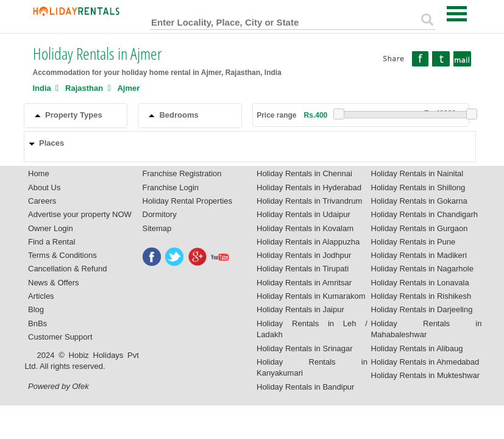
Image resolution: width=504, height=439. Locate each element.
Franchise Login (171, 187)
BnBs (37, 323)
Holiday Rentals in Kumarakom (311, 296)
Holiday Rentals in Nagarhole (422, 269)
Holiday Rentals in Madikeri (419, 255)
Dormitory (160, 214)
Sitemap (157, 228)
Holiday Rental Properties (187, 201)
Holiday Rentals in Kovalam (305, 228)
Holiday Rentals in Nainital (417, 173)
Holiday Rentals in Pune (413, 242)
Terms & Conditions (62, 255)
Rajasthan (84, 88)
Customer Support (60, 337)
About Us (44, 187)
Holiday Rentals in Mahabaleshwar (427, 329)
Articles (41, 296)
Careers (42, 201)
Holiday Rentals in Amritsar (304, 283)
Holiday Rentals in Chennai (304, 173)
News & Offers (54, 283)
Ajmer (128, 88)
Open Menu (457, 14)
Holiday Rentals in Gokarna (419, 201)
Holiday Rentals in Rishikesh (421, 296)
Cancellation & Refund (67, 269)
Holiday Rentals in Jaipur (300, 309)
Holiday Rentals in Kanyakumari (312, 368)
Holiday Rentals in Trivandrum (309, 201)
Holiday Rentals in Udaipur (303, 214)
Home (39, 173)
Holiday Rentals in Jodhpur (304, 255)
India (42, 88)
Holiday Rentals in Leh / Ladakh (312, 329)
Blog (36, 309)
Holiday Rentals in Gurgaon (420, 228)
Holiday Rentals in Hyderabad (309, 187)
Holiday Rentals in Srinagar (305, 348)
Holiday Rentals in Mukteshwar (425, 375)
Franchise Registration (182, 173)
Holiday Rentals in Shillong (418, 187)
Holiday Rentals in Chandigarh (425, 214)
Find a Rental (51, 242)
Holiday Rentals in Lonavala (420, 283)
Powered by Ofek (59, 386)
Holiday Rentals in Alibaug (417, 348)
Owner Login (51, 228)
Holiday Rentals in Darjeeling (422, 309)
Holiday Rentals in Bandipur (305, 387)
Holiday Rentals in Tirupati (303, 269)
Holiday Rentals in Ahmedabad (425, 362)
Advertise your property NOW (80, 214)
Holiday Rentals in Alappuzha (308, 242)
